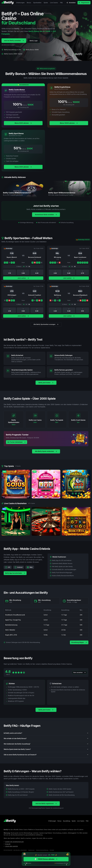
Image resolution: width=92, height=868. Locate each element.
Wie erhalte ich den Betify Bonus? (46, 742)
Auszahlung (67, 821)
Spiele (46, 3)
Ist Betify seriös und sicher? (46, 736)
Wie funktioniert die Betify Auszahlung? (46, 747)
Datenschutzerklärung (42, 851)
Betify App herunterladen (15, 576)
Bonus (29, 3)
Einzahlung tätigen (79, 643)
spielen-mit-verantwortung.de (14, 842)
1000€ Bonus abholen (46, 859)
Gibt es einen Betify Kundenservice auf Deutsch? (46, 758)
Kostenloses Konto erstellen (46, 215)
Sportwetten (37, 3)
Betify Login (34, 41)
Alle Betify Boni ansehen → (9, 45)
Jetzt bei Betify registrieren (46, 807)
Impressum (31, 851)
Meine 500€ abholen (23, 123)
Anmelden (71, 3)
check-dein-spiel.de (11, 847)
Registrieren (84, 3)
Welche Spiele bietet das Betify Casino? (46, 752)
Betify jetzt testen (46, 383)
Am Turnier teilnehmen (17, 442)
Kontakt (52, 851)
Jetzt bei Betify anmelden (14, 41)
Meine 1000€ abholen (69, 123)
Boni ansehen (80, 676)
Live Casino (54, 3)
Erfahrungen (20, 3)
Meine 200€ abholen (23, 167)
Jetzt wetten (23, 281)
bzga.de (8, 844)
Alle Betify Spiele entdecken (46, 452)
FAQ (61, 3)
